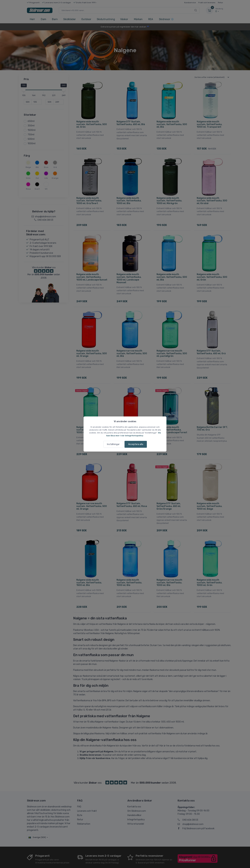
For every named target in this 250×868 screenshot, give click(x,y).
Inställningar (113, 444)
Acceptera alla (136, 444)
